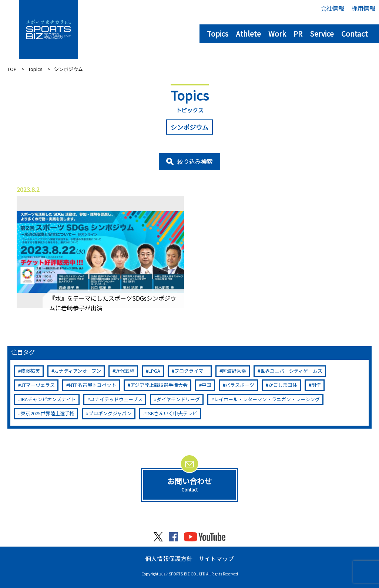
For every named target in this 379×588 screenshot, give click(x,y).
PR (298, 33)
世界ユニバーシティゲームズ (291, 371)
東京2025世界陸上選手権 (48, 413)
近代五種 (125, 371)
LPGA (154, 371)
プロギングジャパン (110, 413)
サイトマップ (216, 558)
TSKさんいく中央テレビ (172, 413)
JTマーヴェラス (38, 385)
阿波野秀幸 (234, 371)
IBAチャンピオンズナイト (48, 399)
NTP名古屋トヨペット (93, 385)
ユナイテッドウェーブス (116, 399)
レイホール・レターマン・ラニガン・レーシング (267, 399)
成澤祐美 (30, 371)
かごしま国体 (283, 385)
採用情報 (363, 8)
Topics (218, 33)
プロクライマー (191, 371)
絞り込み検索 (195, 161)
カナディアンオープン (78, 371)
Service (322, 33)
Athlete (248, 33)
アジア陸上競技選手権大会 (159, 385)
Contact (355, 33)
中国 (207, 385)
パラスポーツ (240, 385)
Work (277, 33)
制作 (316, 385)
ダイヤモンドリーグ (178, 399)
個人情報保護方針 (169, 558)
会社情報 (332, 8)
